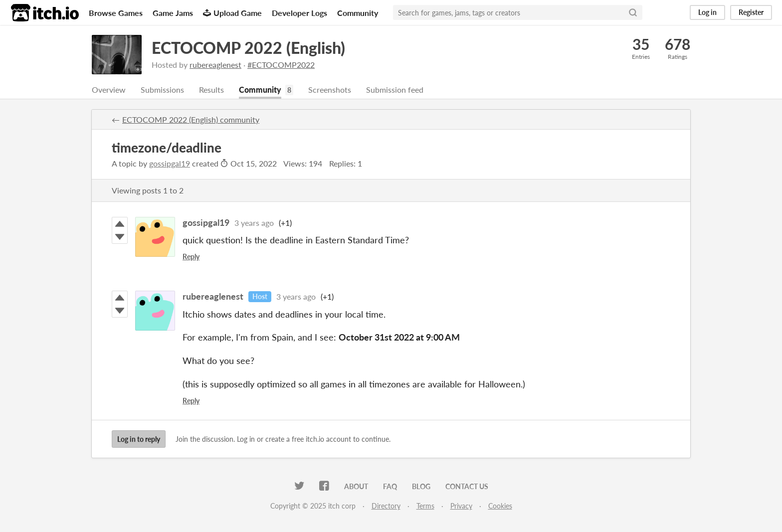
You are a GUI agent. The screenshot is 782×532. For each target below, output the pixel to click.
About (356, 486)
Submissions (162, 89)
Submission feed (395, 89)
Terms (425, 506)
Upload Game (232, 13)
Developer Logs (299, 13)
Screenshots (330, 89)
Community (358, 13)
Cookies (500, 506)
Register (751, 12)
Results (211, 89)
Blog (421, 486)
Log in (707, 12)
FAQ (390, 486)
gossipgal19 (170, 163)
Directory (386, 506)
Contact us (467, 486)
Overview (109, 89)
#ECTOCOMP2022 (281, 65)
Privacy (461, 506)
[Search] (633, 12)
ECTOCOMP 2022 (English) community (191, 119)
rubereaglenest (215, 65)
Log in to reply (139, 439)
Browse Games (116, 13)
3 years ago (254, 223)
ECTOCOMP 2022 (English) (248, 48)
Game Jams (173, 13)
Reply (191, 257)
